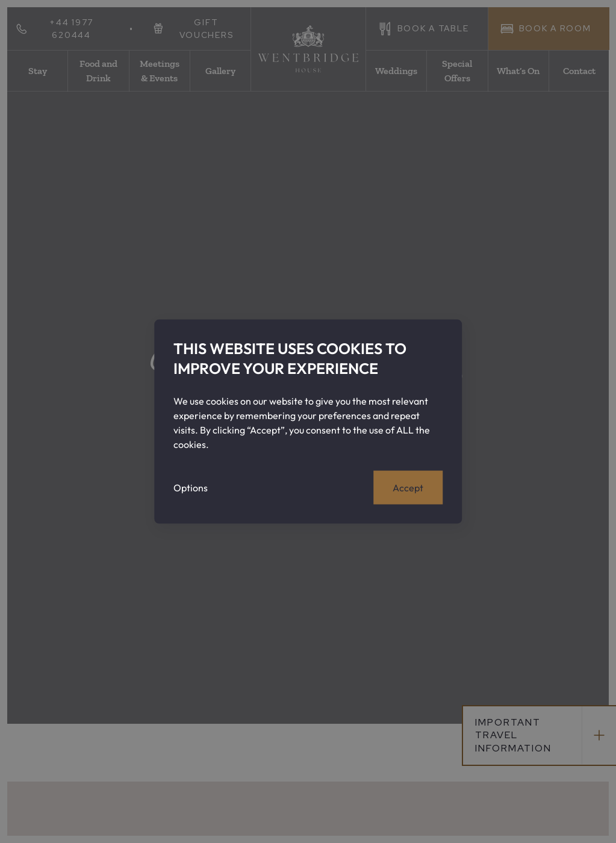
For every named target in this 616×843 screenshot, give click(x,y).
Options (191, 487)
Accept (408, 487)
